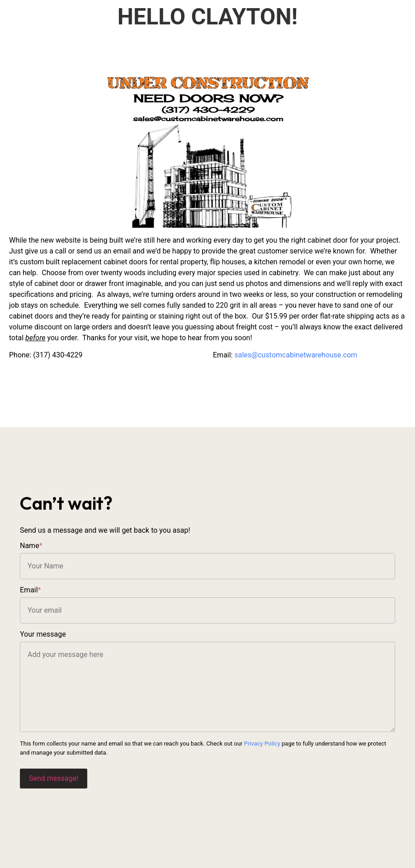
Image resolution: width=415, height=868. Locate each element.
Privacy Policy (262, 744)
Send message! (54, 778)
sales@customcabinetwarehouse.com (296, 355)
